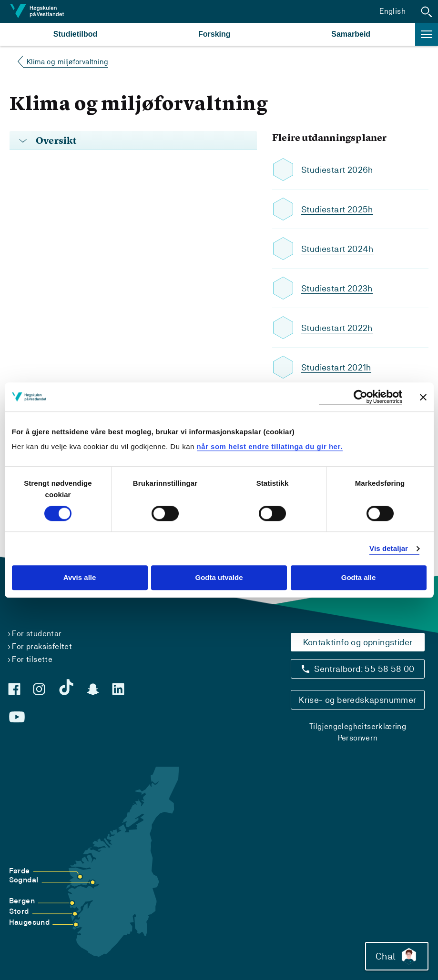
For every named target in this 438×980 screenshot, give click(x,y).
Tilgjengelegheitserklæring (358, 726)
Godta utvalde (219, 578)
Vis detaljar (389, 548)
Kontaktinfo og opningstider (358, 642)
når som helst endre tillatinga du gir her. (270, 446)
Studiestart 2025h (337, 209)
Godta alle (359, 578)
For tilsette (32, 659)
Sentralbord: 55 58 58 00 (364, 669)
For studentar (37, 634)
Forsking (214, 34)
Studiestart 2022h (337, 328)
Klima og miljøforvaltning (67, 62)
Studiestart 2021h (336, 367)
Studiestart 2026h (337, 170)
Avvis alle (80, 578)
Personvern (358, 738)
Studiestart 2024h (337, 249)
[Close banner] (423, 397)
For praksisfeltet (42, 646)
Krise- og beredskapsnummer (357, 700)
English (392, 11)
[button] (427, 11)
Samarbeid (351, 34)
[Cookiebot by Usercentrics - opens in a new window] (361, 397)
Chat (397, 956)
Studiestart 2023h (337, 288)
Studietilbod (75, 34)
